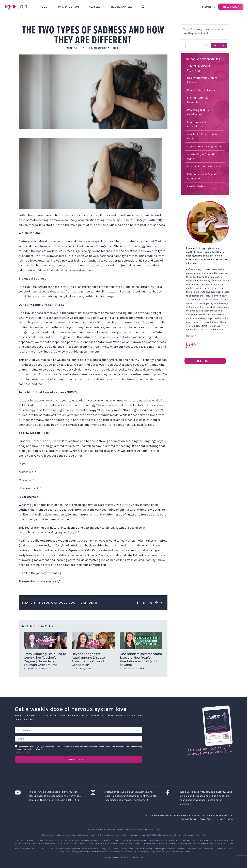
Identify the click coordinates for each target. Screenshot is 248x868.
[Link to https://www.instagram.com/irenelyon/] (95, 792)
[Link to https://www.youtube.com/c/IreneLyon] (19, 792)
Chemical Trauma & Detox (204, 166)
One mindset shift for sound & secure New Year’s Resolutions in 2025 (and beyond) (141, 659)
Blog (185, 29)
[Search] (198, 45)
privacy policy (22, 752)
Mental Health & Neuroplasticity (93, 48)
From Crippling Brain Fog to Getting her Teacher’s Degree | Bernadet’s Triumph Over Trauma (45, 659)
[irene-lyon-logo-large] (16, 5)
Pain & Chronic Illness (201, 90)
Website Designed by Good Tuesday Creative (124, 857)
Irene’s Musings (197, 186)
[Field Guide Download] (210, 707)
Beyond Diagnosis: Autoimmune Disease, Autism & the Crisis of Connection (89, 659)
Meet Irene (205, 361)
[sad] (93, 92)
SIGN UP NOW (79, 759)
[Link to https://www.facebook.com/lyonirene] (171, 792)
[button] (21, 654)
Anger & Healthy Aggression (204, 146)
